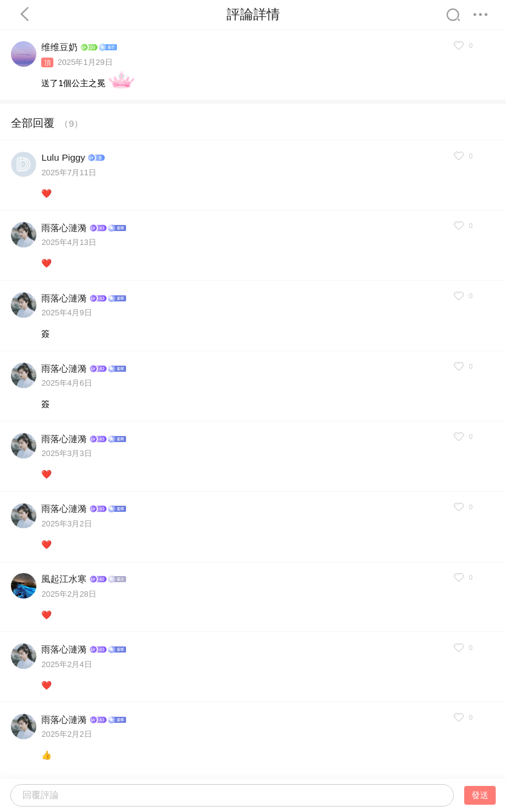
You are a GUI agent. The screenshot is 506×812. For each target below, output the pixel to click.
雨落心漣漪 (64, 228)
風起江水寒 (64, 579)
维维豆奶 (59, 47)
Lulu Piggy (63, 157)
